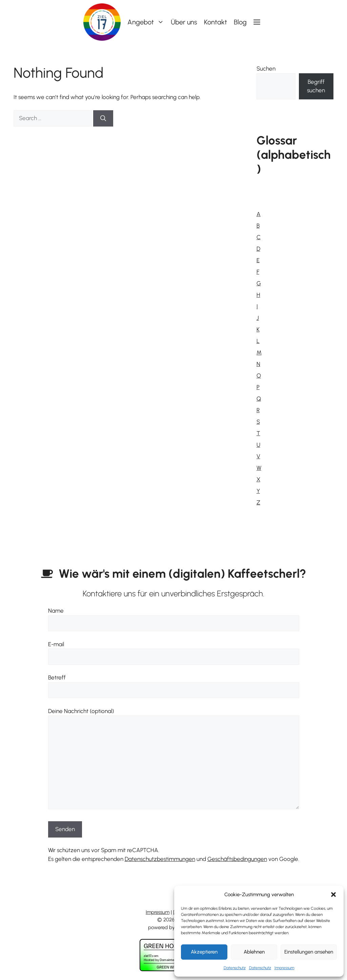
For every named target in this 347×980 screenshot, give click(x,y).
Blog (240, 22)
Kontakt (216, 22)
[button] (333, 895)
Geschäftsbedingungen (237, 859)
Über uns (184, 22)
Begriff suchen (316, 86)
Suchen (266, 69)
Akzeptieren (204, 952)
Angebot (147, 22)
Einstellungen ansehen (309, 952)
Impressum (284, 968)
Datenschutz (235, 968)
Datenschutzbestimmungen (160, 859)
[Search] (103, 118)
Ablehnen (254, 952)
